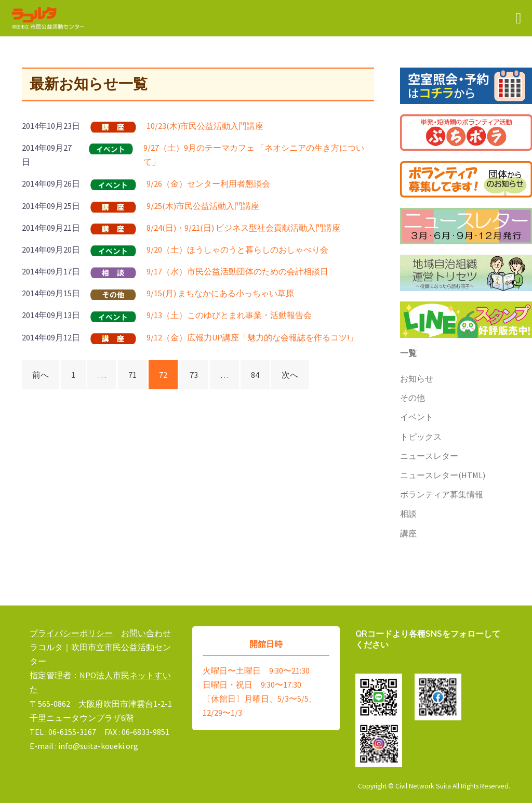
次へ (290, 375)
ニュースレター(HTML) (443, 475)
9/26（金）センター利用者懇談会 (208, 183)
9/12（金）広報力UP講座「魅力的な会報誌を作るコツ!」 (252, 337)
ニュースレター (429, 456)
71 (132, 375)
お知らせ (417, 378)
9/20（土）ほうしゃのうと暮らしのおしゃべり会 (237, 249)
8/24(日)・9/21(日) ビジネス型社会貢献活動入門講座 (243, 228)
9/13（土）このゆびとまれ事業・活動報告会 (229, 315)
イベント (417, 417)
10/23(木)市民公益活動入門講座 (205, 126)
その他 (413, 398)
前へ (41, 375)
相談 (408, 514)
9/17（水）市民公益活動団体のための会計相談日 (237, 271)
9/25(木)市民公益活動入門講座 (203, 206)
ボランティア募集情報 (442, 494)
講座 (408, 533)
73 (194, 375)
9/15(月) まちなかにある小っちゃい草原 (220, 293)
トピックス (421, 437)
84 (255, 375)
